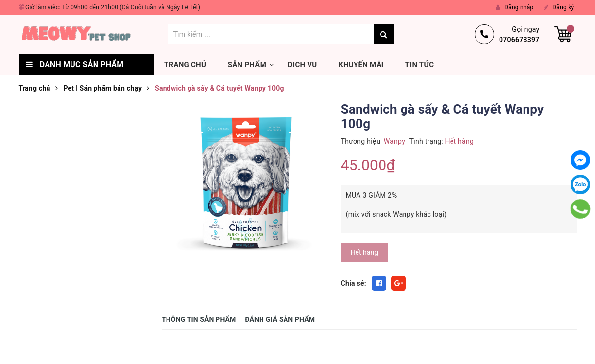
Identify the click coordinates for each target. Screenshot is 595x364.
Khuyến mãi (361, 65)
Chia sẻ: (354, 283)
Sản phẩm (247, 65)
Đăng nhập (514, 7)
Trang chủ (185, 65)
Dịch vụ (303, 65)
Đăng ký (559, 7)
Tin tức (419, 65)
